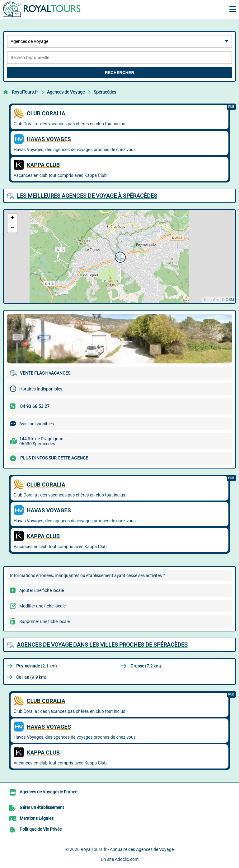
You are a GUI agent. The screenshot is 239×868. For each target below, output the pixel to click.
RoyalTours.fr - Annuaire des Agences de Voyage (127, 849)
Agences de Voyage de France (48, 792)
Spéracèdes (105, 92)
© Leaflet (211, 300)
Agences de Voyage (66, 92)
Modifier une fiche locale (42, 606)
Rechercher (119, 73)
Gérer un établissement (42, 807)
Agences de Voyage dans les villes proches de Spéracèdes (102, 645)
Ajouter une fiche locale (42, 590)
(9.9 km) (31, 677)
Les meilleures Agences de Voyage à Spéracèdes (87, 196)
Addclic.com (127, 859)
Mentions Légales (37, 818)
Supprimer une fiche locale (45, 621)
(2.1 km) (37, 666)
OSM (230, 300)
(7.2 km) (146, 666)
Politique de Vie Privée (41, 829)
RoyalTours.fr (25, 92)
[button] (119, 256)
